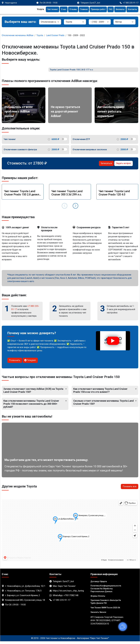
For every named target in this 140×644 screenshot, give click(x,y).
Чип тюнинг (45, 10)
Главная (79, 10)
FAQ (108, 10)
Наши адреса (11, 3)
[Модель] (100, 22)
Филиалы (118, 10)
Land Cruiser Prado (55, 35)
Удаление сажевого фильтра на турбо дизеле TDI (106, 604)
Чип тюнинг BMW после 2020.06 (105, 610)
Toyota (40, 35)
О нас (57, 10)
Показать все (130, 489)
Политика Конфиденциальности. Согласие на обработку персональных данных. (106, 591)
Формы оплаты (98, 599)
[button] (75, 209)
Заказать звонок (98, 615)
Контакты (132, 10)
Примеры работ (95, 10)
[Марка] (75, 22)
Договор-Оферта (99, 584)
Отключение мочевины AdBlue (18, 35)
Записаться (106, 166)
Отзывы (67, 10)
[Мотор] (124, 22)
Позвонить (15, 363)
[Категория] (50, 22)
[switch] (64, 142)
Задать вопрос (124, 166)
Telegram (30, 363)
